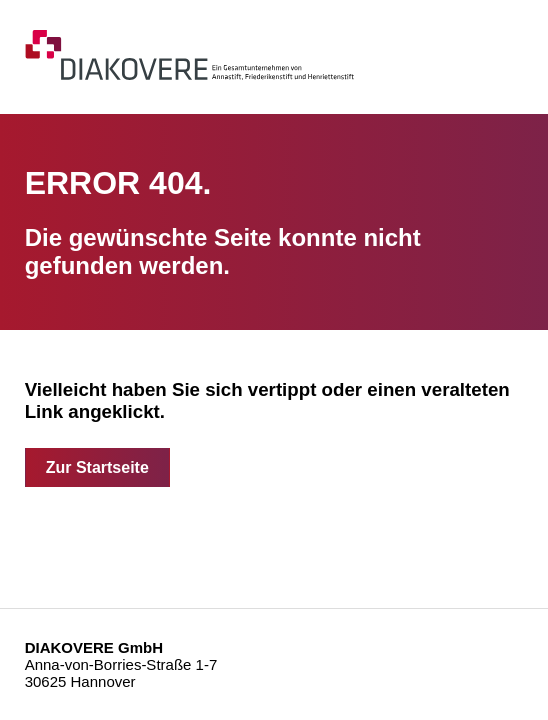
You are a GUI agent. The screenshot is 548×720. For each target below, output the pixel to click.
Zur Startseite (97, 467)
